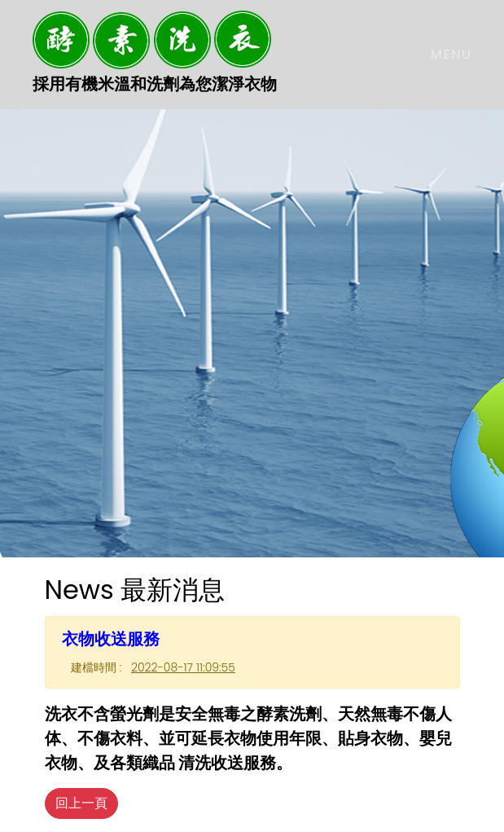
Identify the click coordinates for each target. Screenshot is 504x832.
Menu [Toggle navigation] (451, 54)
